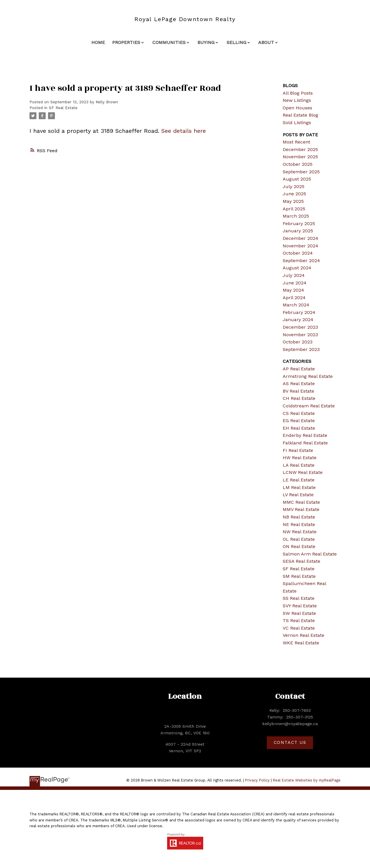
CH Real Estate (299, 398)
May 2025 (293, 201)
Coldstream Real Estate (309, 406)
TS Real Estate (299, 620)
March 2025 (296, 216)
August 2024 (297, 268)
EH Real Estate (299, 428)
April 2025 (294, 209)
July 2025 (294, 186)
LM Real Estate (299, 487)
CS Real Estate (299, 413)
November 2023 (300, 335)
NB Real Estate (299, 517)
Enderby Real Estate (305, 435)
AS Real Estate (299, 384)
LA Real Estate (299, 465)
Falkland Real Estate (305, 443)
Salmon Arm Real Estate (310, 554)
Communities (169, 42)
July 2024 (294, 275)
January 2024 (298, 320)
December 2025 (300, 149)
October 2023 (298, 342)
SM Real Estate (299, 576)
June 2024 (295, 283)
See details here (184, 131)
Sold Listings (297, 123)
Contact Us (290, 742)
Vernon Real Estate (304, 635)
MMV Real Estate (301, 509)
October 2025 (298, 164)
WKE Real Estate (301, 643)
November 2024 (300, 246)
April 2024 (294, 298)
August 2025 (297, 179)
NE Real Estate (299, 524)
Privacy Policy (257, 780)
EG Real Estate (299, 421)
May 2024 (293, 290)
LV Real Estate (298, 495)
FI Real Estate (298, 450)
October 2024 (298, 253)
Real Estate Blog (300, 115)
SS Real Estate (299, 598)
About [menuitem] (266, 42)
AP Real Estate (299, 369)
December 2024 (300, 238)
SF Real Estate (63, 108)
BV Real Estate (298, 391)
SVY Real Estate (300, 606)
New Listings (297, 100)
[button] (290, 743)
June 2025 (294, 194)
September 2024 (301, 261)
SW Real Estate (299, 613)
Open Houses (297, 108)
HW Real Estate (300, 458)
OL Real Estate (299, 539)
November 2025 (300, 157)
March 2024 (296, 305)
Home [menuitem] (98, 42)
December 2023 (300, 327)
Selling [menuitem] (236, 42)
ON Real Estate (299, 546)
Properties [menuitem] (126, 42)
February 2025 (299, 224)
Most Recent (296, 142)
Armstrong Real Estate (308, 376)
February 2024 (299, 312)
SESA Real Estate (301, 561)
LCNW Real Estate (303, 472)
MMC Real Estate (301, 502)
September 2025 (301, 172)
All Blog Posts (298, 93)
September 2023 (301, 349)
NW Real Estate (300, 532)
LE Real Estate (299, 480)
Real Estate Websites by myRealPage (307, 780)
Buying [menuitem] (206, 42)
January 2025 (298, 231)
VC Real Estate (299, 628)
